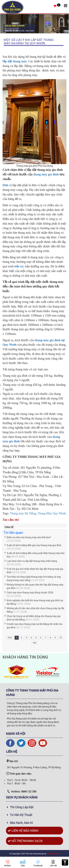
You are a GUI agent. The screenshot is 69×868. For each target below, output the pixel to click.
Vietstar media (53, 854)
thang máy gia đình (46, 174)
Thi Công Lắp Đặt (22, 807)
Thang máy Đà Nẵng (23, 513)
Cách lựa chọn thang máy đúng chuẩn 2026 (30, 593)
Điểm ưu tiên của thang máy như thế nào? (29, 537)
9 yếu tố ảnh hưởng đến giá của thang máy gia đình (34, 545)
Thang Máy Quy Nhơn (52, 513)
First (10, 638)
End (34, 643)
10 (60, 638)
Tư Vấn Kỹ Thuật (21, 815)
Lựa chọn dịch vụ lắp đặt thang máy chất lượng (32, 561)
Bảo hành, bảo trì (21, 823)
